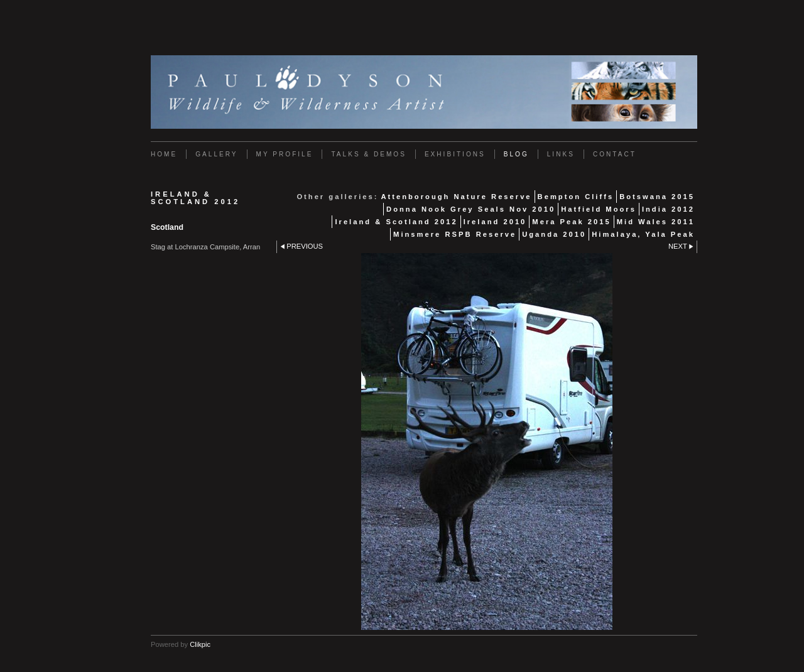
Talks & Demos (368, 154)
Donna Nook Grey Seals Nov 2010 (471, 209)
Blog (516, 154)
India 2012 (668, 209)
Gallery (216, 154)
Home (164, 154)
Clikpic (200, 644)
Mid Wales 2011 (656, 222)
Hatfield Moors (599, 209)
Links (561, 154)
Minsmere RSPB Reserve (455, 234)
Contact (615, 154)
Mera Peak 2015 (571, 222)
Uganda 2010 (554, 234)
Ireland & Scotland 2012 (396, 222)
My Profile (285, 154)
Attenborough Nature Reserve (456, 197)
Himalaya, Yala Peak (643, 234)
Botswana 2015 (657, 197)
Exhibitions (455, 154)
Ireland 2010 (495, 222)
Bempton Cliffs (576, 197)
